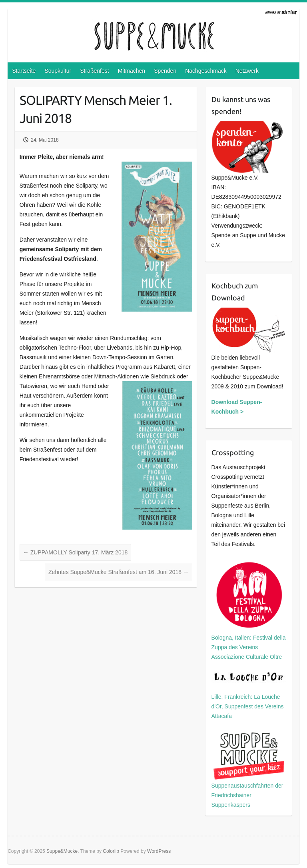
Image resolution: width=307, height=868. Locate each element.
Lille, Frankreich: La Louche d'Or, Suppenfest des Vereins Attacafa (249, 695)
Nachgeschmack (206, 71)
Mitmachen (132, 71)
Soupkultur (58, 71)
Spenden (165, 71)
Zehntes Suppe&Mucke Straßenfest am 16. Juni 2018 (119, 572)
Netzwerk (247, 71)
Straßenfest (94, 71)
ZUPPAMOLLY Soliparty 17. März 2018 (75, 552)
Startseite (24, 71)
